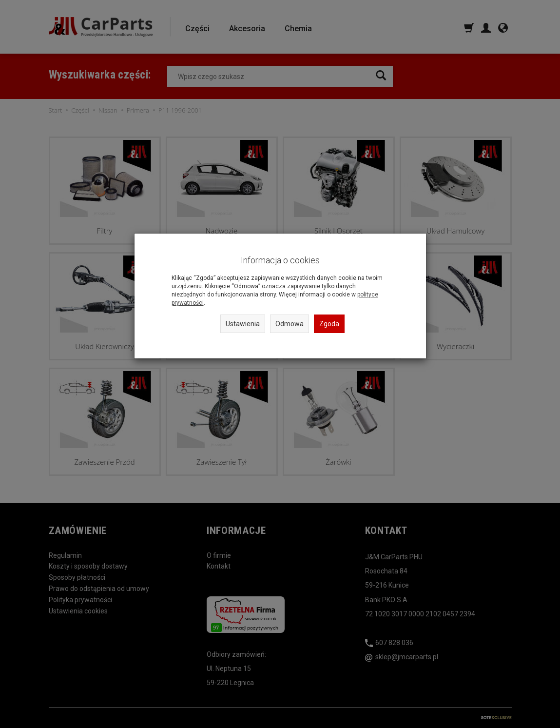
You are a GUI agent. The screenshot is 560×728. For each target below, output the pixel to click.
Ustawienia (243, 324)
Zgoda (329, 324)
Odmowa (290, 324)
